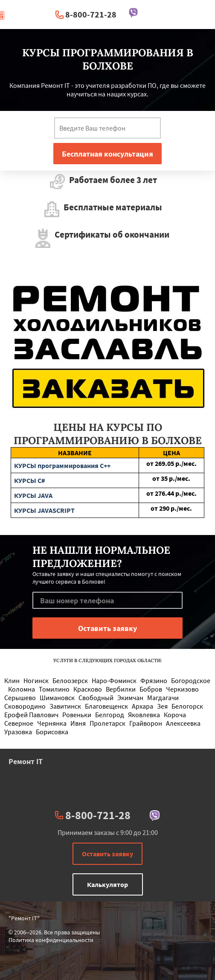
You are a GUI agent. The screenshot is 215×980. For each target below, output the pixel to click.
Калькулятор (107, 884)
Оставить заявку (107, 854)
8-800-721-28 (91, 14)
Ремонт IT (26, 761)
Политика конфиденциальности (51, 940)
